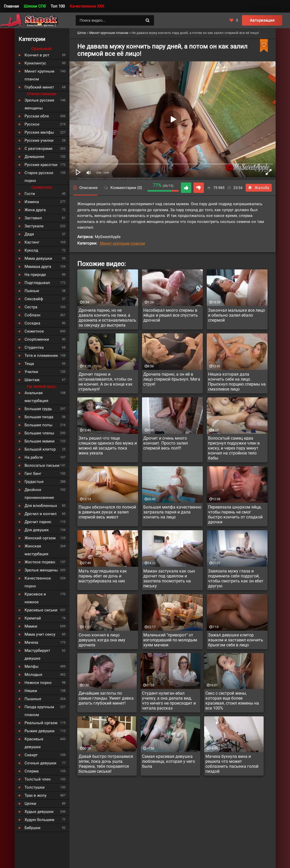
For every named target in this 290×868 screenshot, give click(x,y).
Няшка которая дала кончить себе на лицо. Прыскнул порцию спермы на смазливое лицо (237, 382)
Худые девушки (39, 812)
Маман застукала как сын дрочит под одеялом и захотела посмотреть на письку (169, 578)
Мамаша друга (38, 267)
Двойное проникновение (39, 494)
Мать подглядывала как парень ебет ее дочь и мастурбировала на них (103, 576)
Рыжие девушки (40, 731)
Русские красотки (41, 165)
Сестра (31, 307)
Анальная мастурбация (36, 397)
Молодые (33, 675)
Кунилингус (35, 63)
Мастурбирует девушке (37, 654)
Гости (30, 194)
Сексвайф (34, 299)
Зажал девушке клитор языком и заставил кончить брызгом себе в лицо (236, 640)
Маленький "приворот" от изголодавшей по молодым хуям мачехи (170, 640)
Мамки (31, 626)
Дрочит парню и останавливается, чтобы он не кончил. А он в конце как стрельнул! (106, 382)
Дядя (29, 234)
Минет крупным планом (122, 243)
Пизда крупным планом (39, 711)
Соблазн (32, 315)
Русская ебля (37, 116)
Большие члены (39, 433)
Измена (32, 202)
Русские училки (39, 140)
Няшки (31, 691)
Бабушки (32, 828)
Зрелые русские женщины (39, 104)
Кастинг (32, 242)
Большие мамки (40, 441)
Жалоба (259, 188)
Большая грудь (38, 409)
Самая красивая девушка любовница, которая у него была (168, 761)
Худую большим (39, 820)
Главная (11, 6)
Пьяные (32, 291)
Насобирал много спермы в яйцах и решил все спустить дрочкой (171, 315)
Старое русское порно (39, 177)
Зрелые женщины (41, 570)
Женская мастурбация (36, 550)
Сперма (32, 771)
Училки (31, 372)
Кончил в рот (37, 55)
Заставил (33, 218)
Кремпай (33, 618)
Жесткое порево (40, 562)
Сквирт (31, 755)
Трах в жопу (35, 795)
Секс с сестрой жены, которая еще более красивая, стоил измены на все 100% (232, 701)
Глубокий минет (39, 87)
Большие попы (39, 425)
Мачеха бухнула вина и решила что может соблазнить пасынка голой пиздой (232, 764)
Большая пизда (39, 417)
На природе (35, 275)
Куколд (31, 250)
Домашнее (34, 157)
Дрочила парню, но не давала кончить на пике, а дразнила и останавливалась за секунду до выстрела (107, 318)
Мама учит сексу (40, 634)
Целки (30, 804)
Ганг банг (33, 474)
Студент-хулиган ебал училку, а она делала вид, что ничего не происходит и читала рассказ (169, 701)
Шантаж (32, 380)
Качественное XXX (87, 6)
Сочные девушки (40, 763)
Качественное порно (38, 582)
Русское (32, 124)
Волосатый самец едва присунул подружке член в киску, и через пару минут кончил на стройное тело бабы (234, 448)
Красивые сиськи (41, 610)
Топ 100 (58, 6)
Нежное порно (38, 683)
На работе (34, 457)
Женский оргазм (40, 538)
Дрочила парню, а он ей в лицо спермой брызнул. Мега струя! (172, 379)
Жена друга (35, 210)
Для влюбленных (41, 506)
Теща (29, 364)
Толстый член (38, 779)
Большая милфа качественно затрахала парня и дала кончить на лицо (172, 512)
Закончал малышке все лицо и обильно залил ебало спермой (236, 315)
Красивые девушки (34, 743)
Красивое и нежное (35, 598)
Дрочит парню (38, 522)
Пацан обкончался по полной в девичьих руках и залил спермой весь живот (107, 512)
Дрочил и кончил (41, 514)
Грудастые (34, 482)
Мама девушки (38, 258)
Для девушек (37, 530)
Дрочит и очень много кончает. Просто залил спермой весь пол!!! (166, 443)
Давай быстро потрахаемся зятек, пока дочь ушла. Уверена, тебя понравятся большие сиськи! (106, 764)
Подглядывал (37, 283)
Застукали (34, 226)
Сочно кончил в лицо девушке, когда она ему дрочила (102, 640)
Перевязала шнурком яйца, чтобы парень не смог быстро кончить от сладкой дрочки (235, 515)
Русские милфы (39, 132)
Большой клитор (40, 449)
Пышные (33, 699)
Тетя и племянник (41, 356)
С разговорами (39, 149)
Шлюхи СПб (35, 6)
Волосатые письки (42, 465)
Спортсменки (37, 339)
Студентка (34, 347)
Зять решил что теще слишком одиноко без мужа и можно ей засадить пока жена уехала (108, 446)
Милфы (32, 666)
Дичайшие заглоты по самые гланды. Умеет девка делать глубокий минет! (106, 698)
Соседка (32, 323)
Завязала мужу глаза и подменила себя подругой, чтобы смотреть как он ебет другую (236, 578)
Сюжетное (34, 331)
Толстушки (35, 787)
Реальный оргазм (41, 723)
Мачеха (31, 642)
